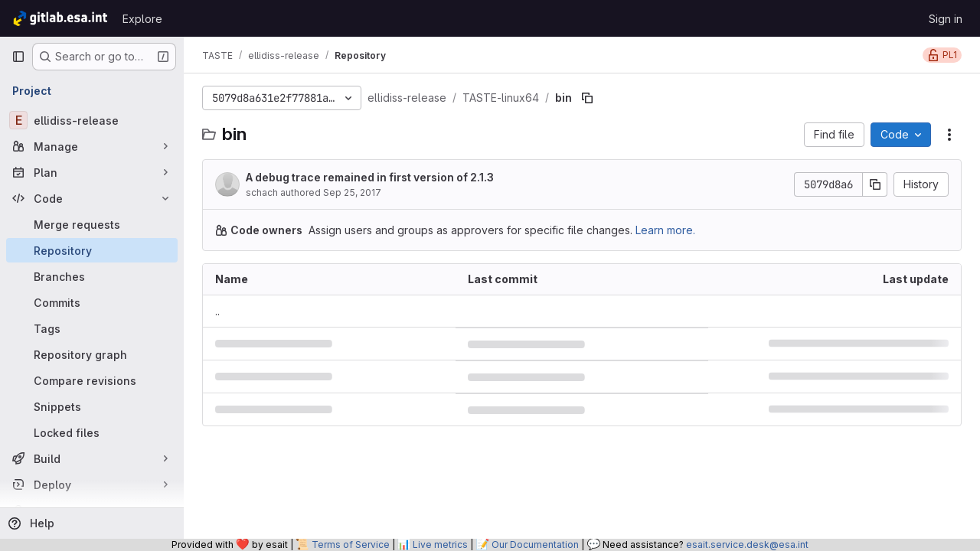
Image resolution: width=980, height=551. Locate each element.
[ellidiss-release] (92, 120)
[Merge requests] (92, 224)
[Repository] (92, 250)
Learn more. (665, 230)
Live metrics (440, 544)
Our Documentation (535, 544)
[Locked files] (92, 432)
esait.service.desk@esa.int (747, 544)
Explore (142, 19)
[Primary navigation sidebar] (18, 57)
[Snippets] (92, 406)
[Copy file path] (587, 98)
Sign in (946, 19)
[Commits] (92, 302)
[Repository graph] (92, 354)
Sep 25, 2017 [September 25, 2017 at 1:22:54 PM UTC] (352, 192)
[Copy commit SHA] (875, 184)
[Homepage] (59, 18)
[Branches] (92, 276)
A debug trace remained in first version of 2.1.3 (370, 177)
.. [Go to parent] (217, 311)
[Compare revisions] (92, 380)
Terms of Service (351, 544)
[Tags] (92, 328)
